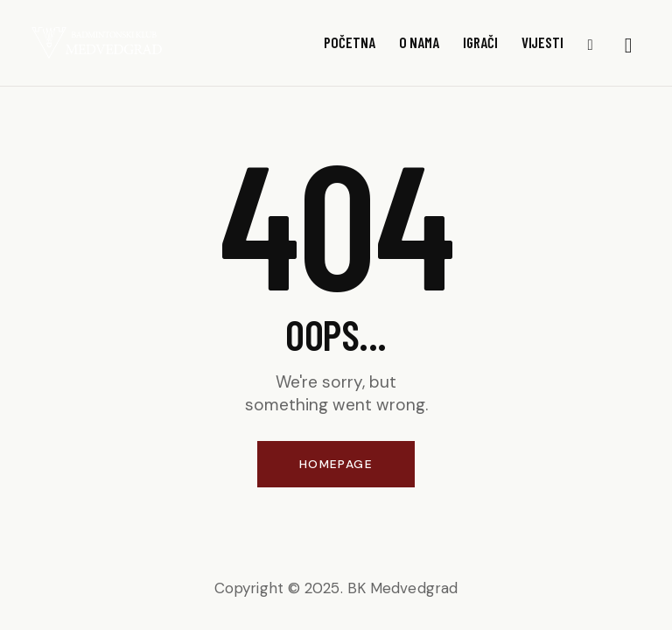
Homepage (336, 464)
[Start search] (629, 46)
